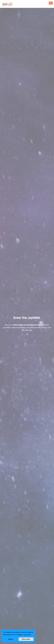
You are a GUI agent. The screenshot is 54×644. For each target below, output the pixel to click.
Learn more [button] (27, 635)
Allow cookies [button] (26, 639)
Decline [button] (11, 639)
